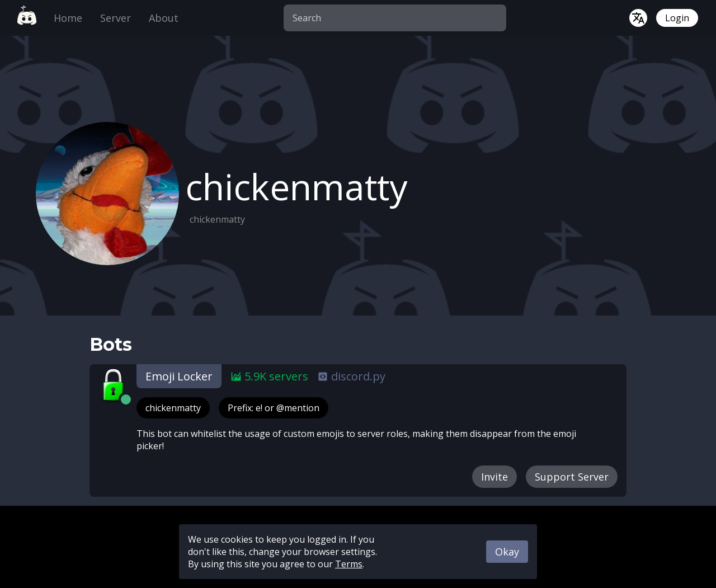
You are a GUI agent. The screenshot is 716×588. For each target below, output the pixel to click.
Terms (349, 564)
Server (116, 18)
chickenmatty (173, 408)
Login (677, 18)
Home (68, 18)
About (164, 18)
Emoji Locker (179, 376)
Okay (507, 552)
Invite (494, 477)
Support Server (572, 477)
